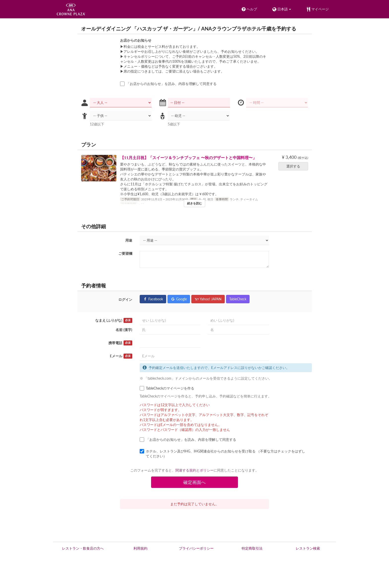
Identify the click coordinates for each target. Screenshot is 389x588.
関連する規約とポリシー (194, 470)
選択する (295, 166)
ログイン (125, 299)
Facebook (153, 299)
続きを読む (194, 203)
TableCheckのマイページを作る (167, 388)
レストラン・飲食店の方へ (83, 548)
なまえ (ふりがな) (114, 320)
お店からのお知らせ (136, 40)
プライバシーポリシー (196, 548)
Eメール (121, 356)
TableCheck (238, 299)
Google (179, 299)
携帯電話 (120, 343)
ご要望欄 (125, 253)
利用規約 (140, 548)
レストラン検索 (308, 548)
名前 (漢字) (124, 330)
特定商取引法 (252, 548)
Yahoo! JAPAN (208, 299)
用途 (129, 240)
